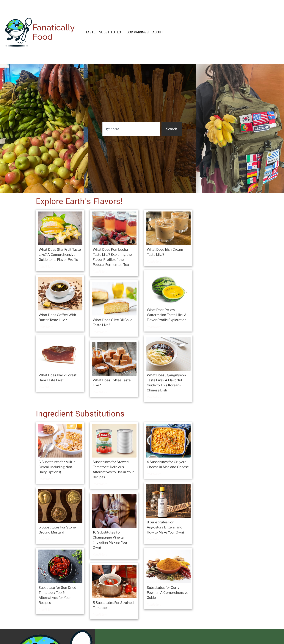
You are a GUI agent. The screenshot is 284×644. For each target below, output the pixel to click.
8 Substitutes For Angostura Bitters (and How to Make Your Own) (165, 527)
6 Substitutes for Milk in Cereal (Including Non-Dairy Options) (57, 467)
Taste (90, 32)
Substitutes (110, 32)
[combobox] (131, 129)
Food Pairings (137, 32)
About (158, 32)
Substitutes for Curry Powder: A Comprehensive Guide (167, 593)
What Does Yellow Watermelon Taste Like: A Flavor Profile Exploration (167, 315)
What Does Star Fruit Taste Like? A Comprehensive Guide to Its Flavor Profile (60, 255)
